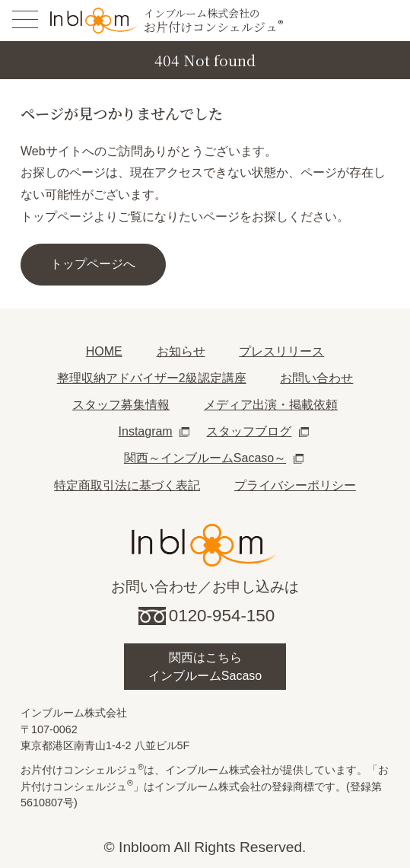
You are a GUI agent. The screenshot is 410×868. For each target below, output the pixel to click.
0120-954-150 (222, 616)
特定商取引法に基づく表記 (127, 485)
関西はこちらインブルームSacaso (205, 667)
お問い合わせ (316, 378)
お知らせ (181, 351)
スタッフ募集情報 (121, 405)
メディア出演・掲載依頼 (271, 405)
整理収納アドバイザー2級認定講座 (152, 378)
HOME (104, 351)
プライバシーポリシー (295, 485)
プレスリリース (281, 351)
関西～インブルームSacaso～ (205, 458)
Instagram (146, 431)
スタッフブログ (249, 431)
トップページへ (93, 264)
